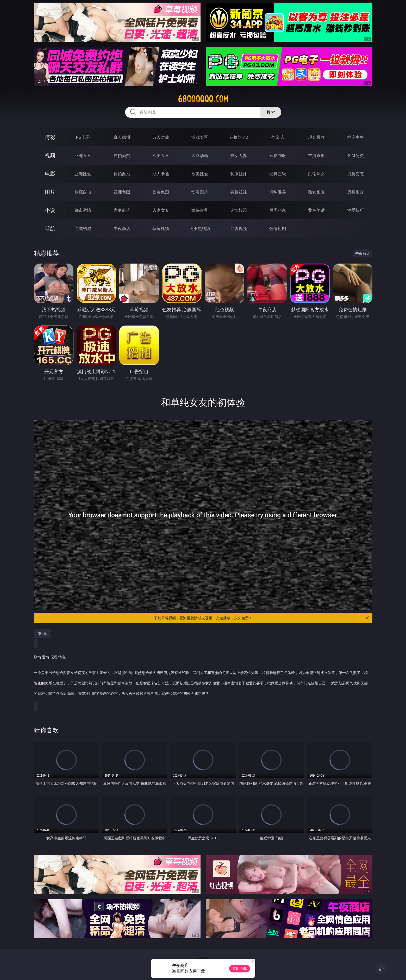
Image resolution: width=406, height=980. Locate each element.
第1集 (42, 633)
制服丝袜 (239, 174)
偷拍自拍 (122, 174)
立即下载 (240, 968)
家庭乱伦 (122, 210)
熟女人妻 (239, 155)
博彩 (50, 137)
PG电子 (83, 137)
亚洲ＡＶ (83, 155)
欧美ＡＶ (161, 155)
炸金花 (278, 137)
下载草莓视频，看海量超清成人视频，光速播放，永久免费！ (262, 618)
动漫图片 (200, 192)
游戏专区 (200, 137)
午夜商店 (122, 228)
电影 (50, 174)
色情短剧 (278, 228)
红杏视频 (239, 228)
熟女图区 (316, 192)
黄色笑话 (316, 210)
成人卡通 (161, 174)
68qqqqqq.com (203, 99)
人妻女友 (161, 210)
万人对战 (161, 137)
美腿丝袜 (239, 192)
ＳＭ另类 (355, 155)
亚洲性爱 (83, 174)
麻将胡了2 (239, 137)
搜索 (271, 112)
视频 (50, 155)
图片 (50, 192)
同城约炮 (83, 228)
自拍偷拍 (122, 155)
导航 (50, 228)
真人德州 (122, 137)
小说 (50, 210)
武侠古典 (200, 210)
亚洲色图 (122, 192)
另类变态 (355, 174)
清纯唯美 (278, 192)
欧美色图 (161, 192)
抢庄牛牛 (355, 137)
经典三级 (278, 174)
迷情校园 (239, 210)
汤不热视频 (200, 228)
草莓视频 (161, 228)
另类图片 (355, 192)
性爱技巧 (355, 210)
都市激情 (83, 210)
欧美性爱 (200, 174)
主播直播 (316, 155)
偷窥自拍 (83, 192)
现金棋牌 (316, 137)
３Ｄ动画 (200, 155)
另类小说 (278, 210)
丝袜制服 (278, 155)
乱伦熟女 (316, 174)
